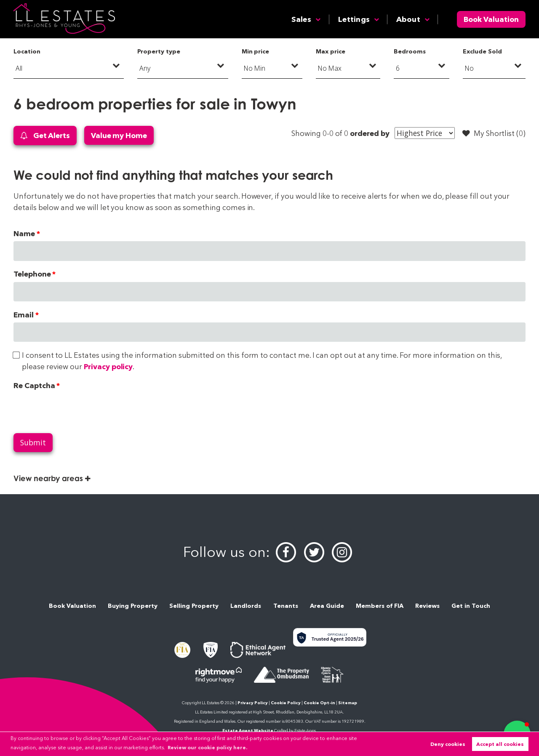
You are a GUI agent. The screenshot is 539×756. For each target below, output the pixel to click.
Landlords (246, 606)
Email (24, 315)
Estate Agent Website (248, 731)
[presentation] (77, 410)
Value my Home (119, 135)
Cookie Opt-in (319, 703)
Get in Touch (471, 606)
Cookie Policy (286, 703)
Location (27, 51)
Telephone (32, 274)
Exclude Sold (482, 51)
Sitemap (348, 703)
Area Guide (327, 606)
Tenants (286, 606)
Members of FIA (380, 606)
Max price (331, 51)
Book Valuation (491, 19)
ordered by (370, 133)
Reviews (427, 606)
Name (24, 233)
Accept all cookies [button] (500, 744)
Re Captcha (34, 385)
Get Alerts (45, 136)
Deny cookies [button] (448, 744)
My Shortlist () (494, 133)
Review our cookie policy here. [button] (207, 747)
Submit (33, 442)
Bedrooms (410, 51)
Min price (256, 51)
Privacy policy (108, 366)
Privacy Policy (253, 703)
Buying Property (133, 606)
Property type (159, 51)
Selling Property (194, 606)
